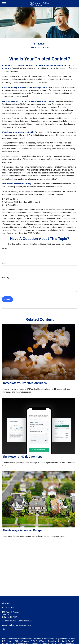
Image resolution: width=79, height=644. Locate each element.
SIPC (38, 641)
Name (4, 248)
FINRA (33, 641)
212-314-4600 (17, 641)
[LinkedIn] (4, 629)
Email (4, 263)
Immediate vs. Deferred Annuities (25, 383)
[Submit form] (7, 299)
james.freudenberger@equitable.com (17, 625)
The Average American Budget (23, 530)
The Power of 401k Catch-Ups (22, 457)
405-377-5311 (13, 608)
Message (6, 278)
